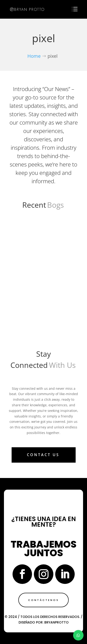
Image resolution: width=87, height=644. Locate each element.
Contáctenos (43, 600)
